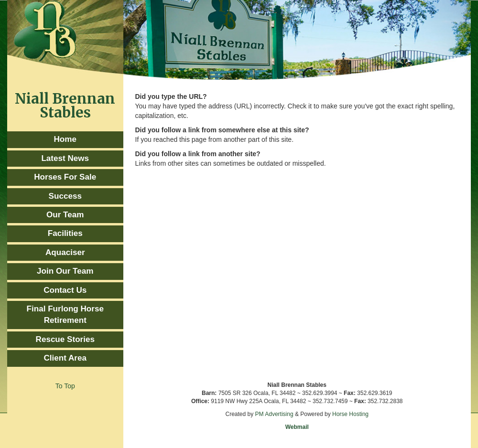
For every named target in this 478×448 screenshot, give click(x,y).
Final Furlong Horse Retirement (65, 315)
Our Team (65, 215)
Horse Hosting (350, 414)
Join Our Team (65, 271)
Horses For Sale (65, 177)
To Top (65, 386)
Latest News (65, 158)
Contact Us (65, 290)
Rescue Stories (65, 339)
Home (65, 139)
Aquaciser (65, 252)
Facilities (65, 233)
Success (65, 196)
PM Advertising (274, 414)
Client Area (65, 358)
